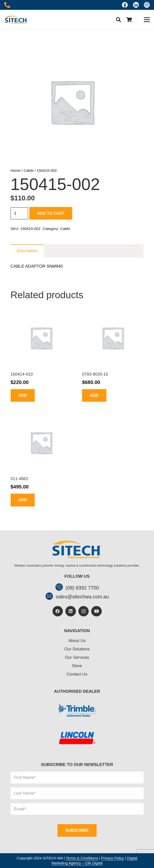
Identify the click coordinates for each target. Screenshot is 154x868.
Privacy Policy (112, 858)
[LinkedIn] (71, 611)
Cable (29, 170)
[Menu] (147, 20)
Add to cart (51, 213)
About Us (77, 641)
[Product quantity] (19, 213)
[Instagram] (84, 611)
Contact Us (77, 674)
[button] (119, 20)
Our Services (77, 657)
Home (16, 170)
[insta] (147, 5)
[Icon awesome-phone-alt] (7, 5)
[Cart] (129, 20)
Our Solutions (77, 649)
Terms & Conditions (82, 858)
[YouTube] (96, 611)
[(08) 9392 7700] (60, 588)
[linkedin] (136, 5)
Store (77, 666)
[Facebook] (58, 611)
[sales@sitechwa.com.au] (50, 597)
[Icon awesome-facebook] (125, 5)
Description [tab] (27, 251)
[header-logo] (15, 20)
